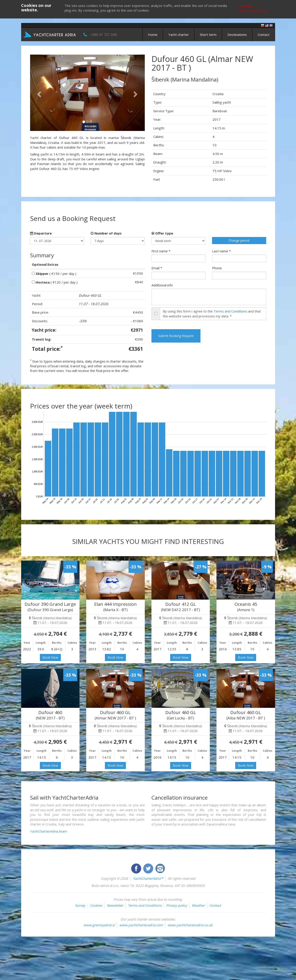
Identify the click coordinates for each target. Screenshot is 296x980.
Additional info (162, 285)
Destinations (237, 35)
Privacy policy (177, 905)
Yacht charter (179, 35)
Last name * (221, 251)
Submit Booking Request (176, 336)
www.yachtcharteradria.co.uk (190, 925)
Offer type (162, 233)
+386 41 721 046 (104, 35)
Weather (198, 905)
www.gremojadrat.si (99, 925)
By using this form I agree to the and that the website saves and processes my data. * (212, 313)
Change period (239, 240)
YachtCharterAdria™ (148, 878)
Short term (208, 35)
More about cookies (252, 11)
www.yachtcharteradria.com (141, 925)
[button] (39, 93)
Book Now (50, 657)
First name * (161, 251)
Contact (264, 35)
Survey (80, 905)
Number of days (106, 233)
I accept (245, 6)
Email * (157, 268)
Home (153, 35)
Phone (217, 268)
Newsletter (115, 905)
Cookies (96, 905)
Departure (41, 233)
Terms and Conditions (230, 311)
